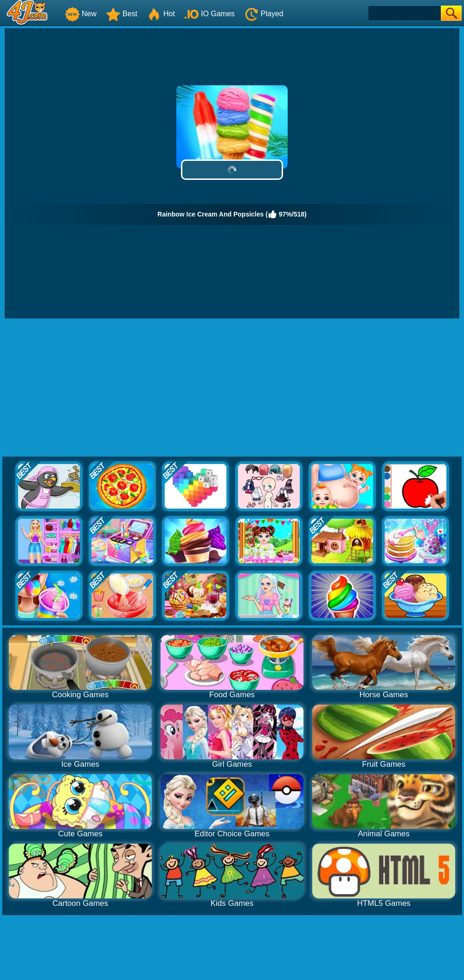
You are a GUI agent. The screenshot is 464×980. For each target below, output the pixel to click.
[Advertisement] (232, 388)
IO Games (209, 14)
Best (122, 14)
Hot (161, 14)
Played (264, 14)
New (81, 14)
